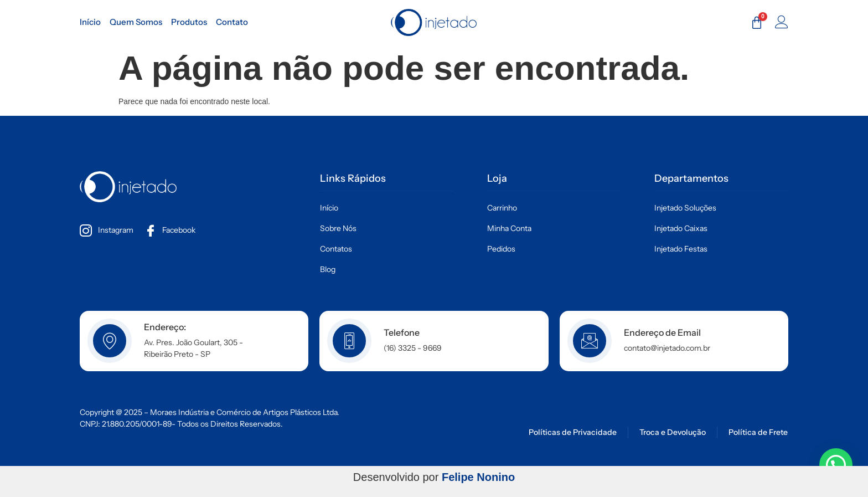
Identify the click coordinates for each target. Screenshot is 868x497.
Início (90, 22)
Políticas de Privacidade (573, 432)
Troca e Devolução (673, 432)
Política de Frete (758, 432)
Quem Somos (136, 22)
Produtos (189, 22)
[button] (836, 465)
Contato (232, 22)
